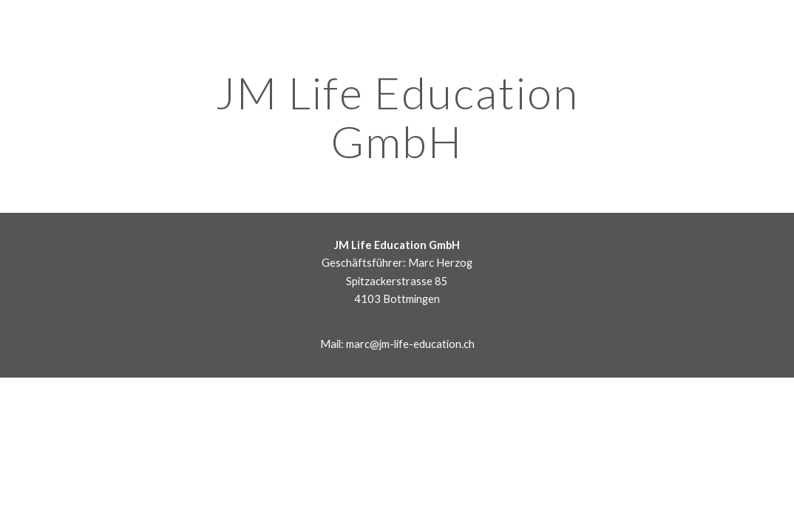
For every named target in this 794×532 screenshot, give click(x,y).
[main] (397, 117)
